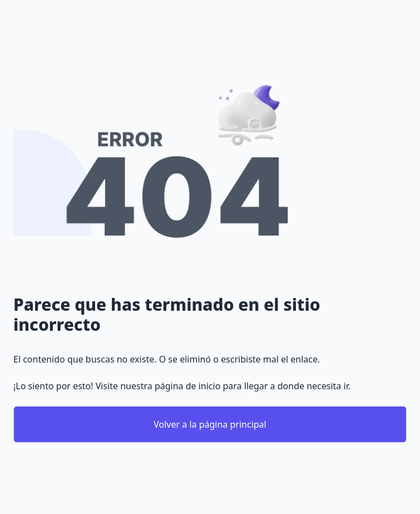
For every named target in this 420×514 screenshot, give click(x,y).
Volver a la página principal (210, 424)
